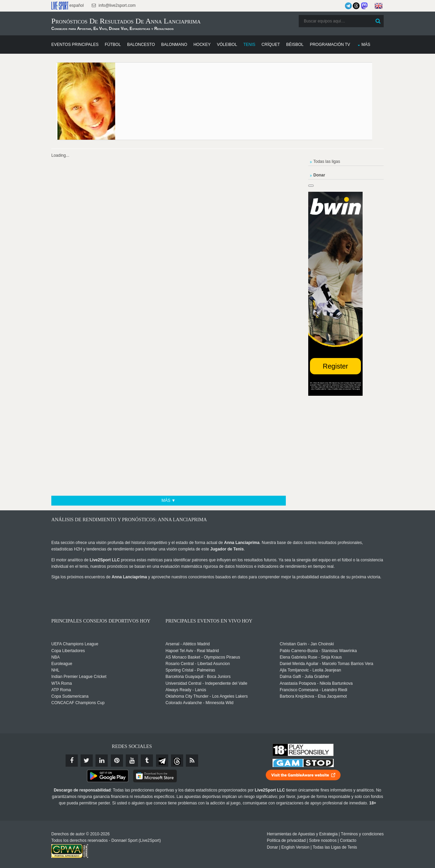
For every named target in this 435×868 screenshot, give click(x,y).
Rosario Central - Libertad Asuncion (198, 664)
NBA (56, 657)
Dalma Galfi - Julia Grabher (304, 677)
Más (366, 45)
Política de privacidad (286, 840)
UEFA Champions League (75, 644)
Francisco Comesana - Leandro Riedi (314, 690)
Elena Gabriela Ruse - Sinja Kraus (311, 657)
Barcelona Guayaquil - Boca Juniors (198, 677)
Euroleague (62, 664)
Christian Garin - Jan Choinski (307, 644)
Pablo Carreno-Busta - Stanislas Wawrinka (318, 651)
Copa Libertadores (68, 651)
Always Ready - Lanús (186, 690)
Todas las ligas (327, 161)
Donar (272, 847)
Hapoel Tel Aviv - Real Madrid (192, 651)
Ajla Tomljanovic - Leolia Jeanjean (310, 670)
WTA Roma (62, 683)
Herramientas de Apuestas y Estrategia (302, 834)
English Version (295, 847)
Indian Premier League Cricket (79, 677)
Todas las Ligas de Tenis (335, 847)
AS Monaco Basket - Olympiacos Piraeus (203, 657)
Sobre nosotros (323, 840)
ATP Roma (61, 690)
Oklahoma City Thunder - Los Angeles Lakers (207, 696)
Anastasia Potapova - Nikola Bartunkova (316, 683)
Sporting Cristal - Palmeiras (190, 670)
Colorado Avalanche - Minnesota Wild (199, 703)
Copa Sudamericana (70, 696)
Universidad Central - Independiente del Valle (206, 683)
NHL (55, 670)
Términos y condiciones (362, 834)
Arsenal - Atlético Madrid (188, 644)
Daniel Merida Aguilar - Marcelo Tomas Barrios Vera (326, 664)
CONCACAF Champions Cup (78, 703)
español (67, 6)
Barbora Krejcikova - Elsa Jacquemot (313, 696)
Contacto (348, 840)
